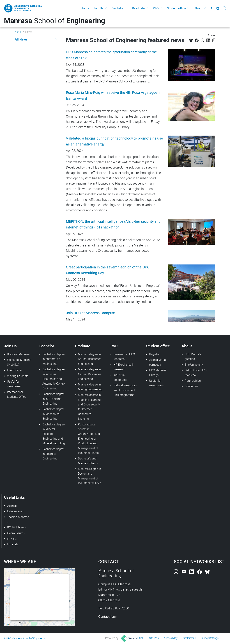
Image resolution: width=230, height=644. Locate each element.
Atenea (12, 506)
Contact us (192, 386)
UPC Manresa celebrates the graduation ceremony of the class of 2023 (111, 55)
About (198, 8)
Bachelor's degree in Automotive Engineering (53, 359)
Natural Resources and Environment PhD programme (125, 390)
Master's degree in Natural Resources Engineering (90, 359)
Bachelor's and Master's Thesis (88, 461)
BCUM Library (16, 527)
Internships (14, 370)
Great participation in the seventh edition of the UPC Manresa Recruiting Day (108, 270)
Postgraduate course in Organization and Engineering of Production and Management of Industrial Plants (89, 439)
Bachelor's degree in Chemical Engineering (53, 454)
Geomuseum (15, 533)
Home (85, 8)
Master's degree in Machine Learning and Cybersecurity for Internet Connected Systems (89, 407)
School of (55, 21)
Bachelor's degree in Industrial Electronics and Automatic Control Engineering (54, 379)
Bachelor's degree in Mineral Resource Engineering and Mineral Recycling (54, 434)
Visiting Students (18, 376)
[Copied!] (214, 40)
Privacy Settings (210, 638)
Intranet (12, 544)
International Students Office (17, 394)
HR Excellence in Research (124, 367)
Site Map (154, 638)
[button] (107, 8)
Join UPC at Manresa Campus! (90, 313)
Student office (176, 8)
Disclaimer (188, 638)
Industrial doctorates (120, 377)
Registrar (155, 354)
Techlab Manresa (18, 517)
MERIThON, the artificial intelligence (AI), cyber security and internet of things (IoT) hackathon (113, 225)
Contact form (108, 617)
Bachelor (118, 8)
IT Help (12, 539)
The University (194, 365)
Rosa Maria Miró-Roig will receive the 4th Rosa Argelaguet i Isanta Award (113, 96)
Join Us (98, 8)
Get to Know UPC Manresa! (196, 373)
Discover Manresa (18, 354)
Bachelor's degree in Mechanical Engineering (53, 414)
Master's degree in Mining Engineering (90, 387)
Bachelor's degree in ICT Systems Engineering (53, 399)
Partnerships (193, 381)
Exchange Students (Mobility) (19, 362)
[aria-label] (224, 8)
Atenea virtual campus (158, 362)
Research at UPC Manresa (124, 357)
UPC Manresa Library (158, 373)
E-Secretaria (15, 511)
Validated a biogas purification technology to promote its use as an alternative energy (114, 141)
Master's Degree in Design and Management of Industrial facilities (90, 476)
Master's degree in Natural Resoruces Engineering (90, 374)
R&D (156, 8)
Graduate (138, 8)
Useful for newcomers (14, 384)
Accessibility (171, 638)
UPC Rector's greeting (193, 357)
